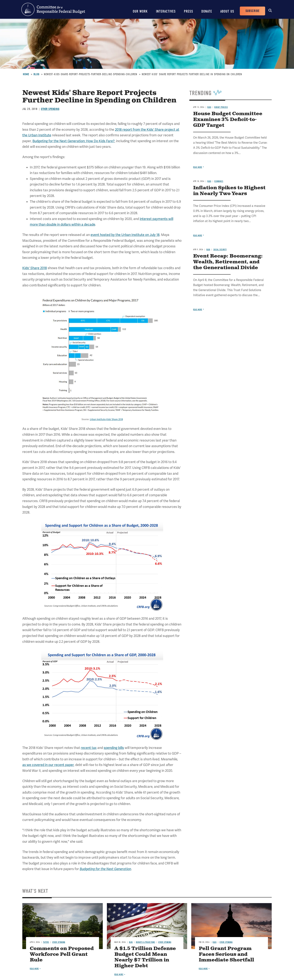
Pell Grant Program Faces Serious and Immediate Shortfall (226, 954)
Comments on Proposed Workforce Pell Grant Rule (62, 954)
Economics (219, 181)
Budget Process (221, 107)
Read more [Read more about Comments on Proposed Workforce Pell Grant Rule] (34, 969)
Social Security (220, 250)
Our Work (140, 11)
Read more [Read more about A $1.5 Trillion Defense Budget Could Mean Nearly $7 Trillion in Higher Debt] (119, 974)
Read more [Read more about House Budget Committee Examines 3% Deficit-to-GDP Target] (198, 167)
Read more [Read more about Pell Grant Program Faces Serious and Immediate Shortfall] (203, 969)
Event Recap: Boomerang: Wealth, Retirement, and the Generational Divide (228, 262)
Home (26, 74)
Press (189, 11)
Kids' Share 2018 (35, 268)
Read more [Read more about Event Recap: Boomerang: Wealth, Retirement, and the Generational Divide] (198, 310)
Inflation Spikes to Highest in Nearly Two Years (229, 191)
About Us (227, 11)
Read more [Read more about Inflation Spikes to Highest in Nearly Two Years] (198, 235)
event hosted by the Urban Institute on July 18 (125, 235)
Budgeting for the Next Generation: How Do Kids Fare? (73, 141)
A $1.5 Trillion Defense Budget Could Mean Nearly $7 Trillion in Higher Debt (145, 957)
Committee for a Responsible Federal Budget (53, 9)
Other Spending (50, 109)
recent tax (89, 748)
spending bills (114, 748)
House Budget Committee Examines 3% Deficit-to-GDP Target (228, 120)
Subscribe (252, 11)
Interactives (166, 11)
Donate (207, 11)
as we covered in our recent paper (48, 765)
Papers (46, 942)
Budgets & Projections (146, 942)
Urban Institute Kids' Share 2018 (106, 419)
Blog (36, 74)
